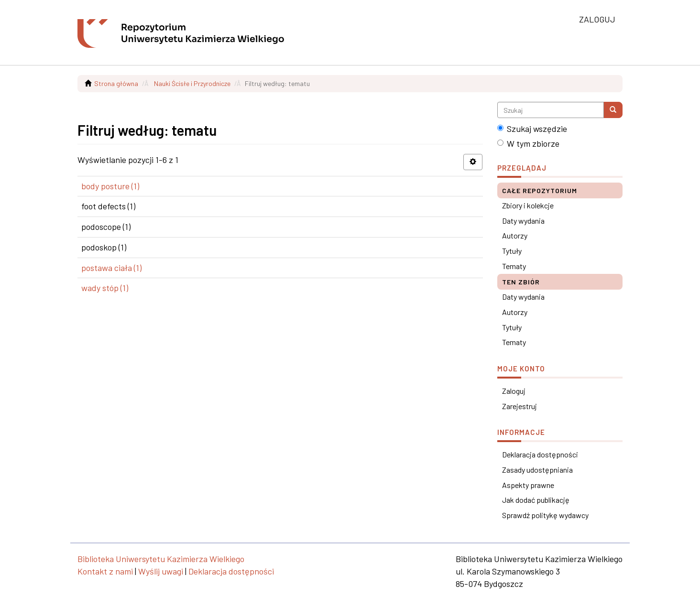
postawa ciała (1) (111, 268)
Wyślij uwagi (161, 571)
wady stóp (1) (105, 288)
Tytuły (512, 251)
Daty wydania (523, 221)
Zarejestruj (520, 406)
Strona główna (116, 83)
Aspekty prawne (528, 485)
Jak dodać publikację (536, 500)
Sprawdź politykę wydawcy (545, 515)
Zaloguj (514, 391)
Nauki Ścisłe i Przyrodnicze (192, 83)
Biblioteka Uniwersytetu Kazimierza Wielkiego (161, 559)
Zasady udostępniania (537, 470)
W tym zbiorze (528, 143)
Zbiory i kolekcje (528, 205)
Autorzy (515, 235)
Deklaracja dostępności (540, 454)
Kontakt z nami (105, 571)
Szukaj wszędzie (532, 129)
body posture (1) (110, 186)
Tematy (514, 266)
